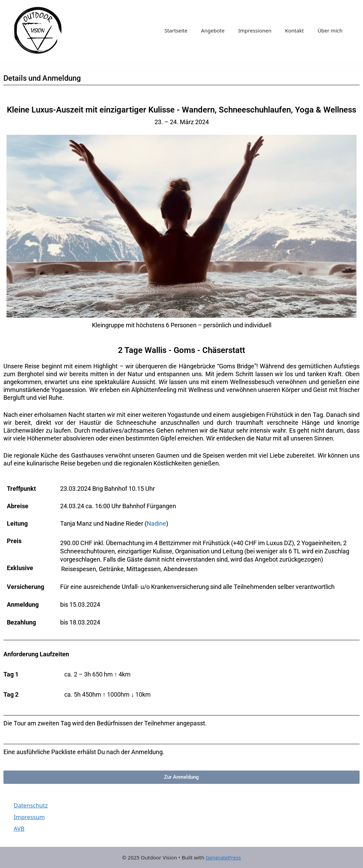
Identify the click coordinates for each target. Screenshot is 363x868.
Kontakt (294, 30)
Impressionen (255, 30)
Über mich (330, 30)
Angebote (213, 30)
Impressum (29, 817)
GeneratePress (223, 857)
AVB (19, 828)
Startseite (176, 30)
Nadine (156, 523)
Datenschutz (31, 805)
